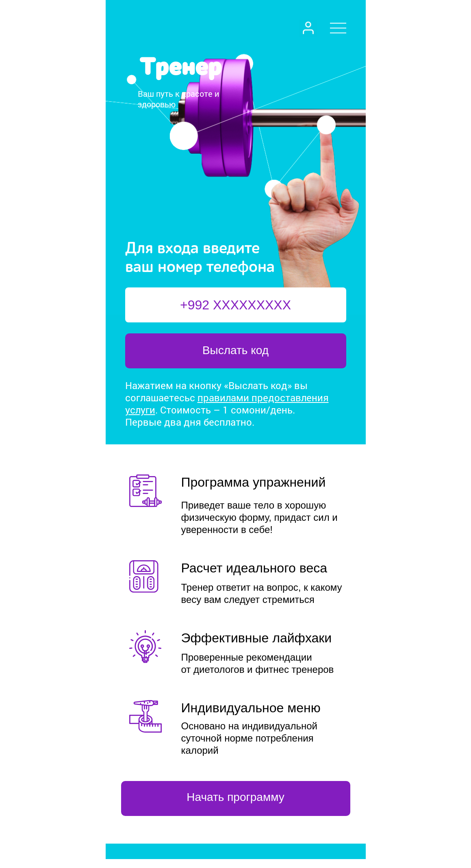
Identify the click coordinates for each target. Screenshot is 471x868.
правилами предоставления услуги (227, 404)
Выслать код (235, 350)
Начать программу (235, 797)
